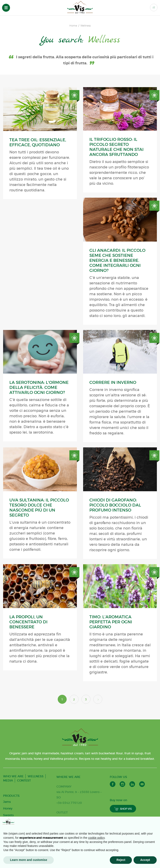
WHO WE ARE (13, 777)
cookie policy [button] (96, 838)
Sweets (8, 816)
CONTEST (24, 781)
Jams (7, 802)
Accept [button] (145, 860)
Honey (8, 809)
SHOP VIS (123, 809)
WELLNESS (36, 777)
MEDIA (8, 781)
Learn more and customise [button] (29, 860)
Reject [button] (121, 860)
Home (73, 26)
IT (154, 8)
